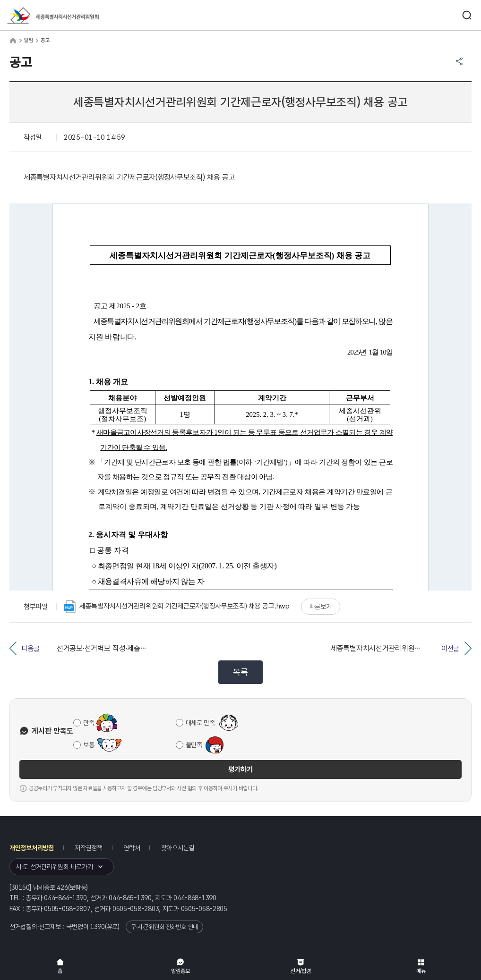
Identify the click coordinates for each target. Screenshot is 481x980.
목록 (240, 672)
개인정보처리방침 (32, 848)
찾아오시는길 (178, 848)
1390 (98, 927)
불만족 (194, 745)
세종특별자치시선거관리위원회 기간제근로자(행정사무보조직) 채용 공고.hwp (177, 607)
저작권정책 (89, 848)
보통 (89, 745)
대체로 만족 (200, 723)
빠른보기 (321, 607)
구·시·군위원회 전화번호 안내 (164, 927)
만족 (89, 723)
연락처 (132, 848)
